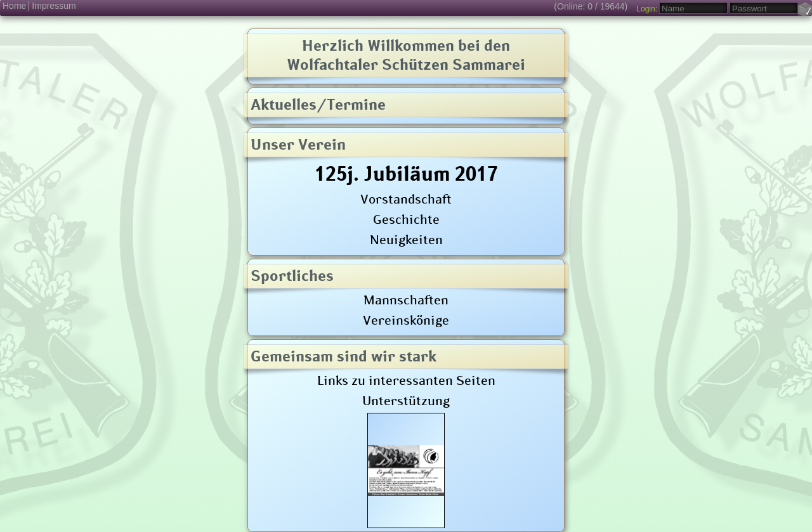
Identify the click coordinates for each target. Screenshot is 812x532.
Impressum (54, 6)
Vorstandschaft (406, 198)
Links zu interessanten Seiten (406, 380)
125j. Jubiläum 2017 (406, 173)
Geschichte (406, 219)
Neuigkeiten (406, 239)
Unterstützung (406, 400)
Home (14, 6)
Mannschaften (406, 299)
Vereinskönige (406, 320)
